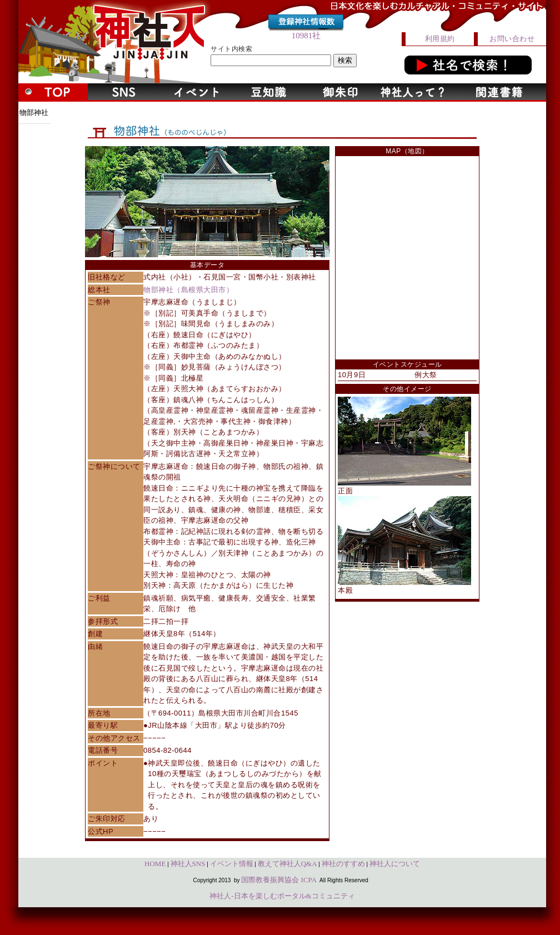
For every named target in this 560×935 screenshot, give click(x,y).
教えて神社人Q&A (287, 864)
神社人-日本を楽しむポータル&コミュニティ (282, 896)
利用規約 (440, 39)
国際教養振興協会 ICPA (279, 880)
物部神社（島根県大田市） (188, 290)
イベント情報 (232, 864)
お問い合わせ (512, 39)
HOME (155, 864)
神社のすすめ (343, 864)
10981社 (306, 36)
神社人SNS (188, 864)
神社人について (395, 864)
